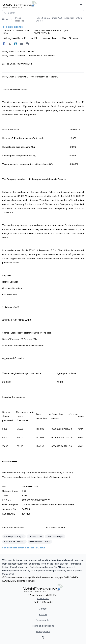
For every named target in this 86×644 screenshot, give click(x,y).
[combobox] (43, 13)
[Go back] (43, 27)
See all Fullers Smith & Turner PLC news (24, 548)
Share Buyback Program (14, 536)
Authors (43, 614)
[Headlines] (19, 5)
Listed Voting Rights (55, 536)
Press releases (20, 19)
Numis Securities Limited (40, 542)
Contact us (43, 598)
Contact (43, 609)
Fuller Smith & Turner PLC (14, 542)
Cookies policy (43, 620)
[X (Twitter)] (43, 637)
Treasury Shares (35, 536)
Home (5, 19)
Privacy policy (43, 631)
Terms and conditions (43, 626)
